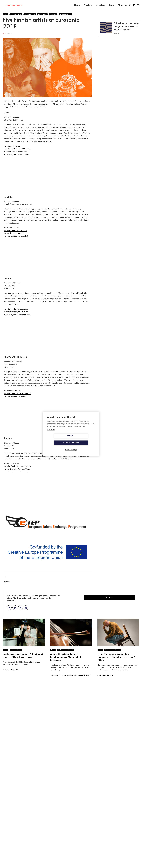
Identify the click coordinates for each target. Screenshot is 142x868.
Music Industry (42, 14)
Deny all (58, 439)
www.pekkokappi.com (12, 390)
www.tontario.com (11, 463)
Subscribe (109, 597)
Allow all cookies (84, 439)
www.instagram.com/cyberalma (16, 154)
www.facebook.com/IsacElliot (16, 230)
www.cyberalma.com (12, 146)
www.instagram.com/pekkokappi (17, 396)
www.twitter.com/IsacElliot (15, 233)
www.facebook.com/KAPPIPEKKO (17, 393)
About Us (122, 5)
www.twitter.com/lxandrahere (16, 312)
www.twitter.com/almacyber (15, 152)
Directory (100, 5)
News (77, 5)
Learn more (51, 433)
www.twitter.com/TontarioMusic (17, 469)
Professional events (65, 14)
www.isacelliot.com (11, 227)
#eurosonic (6, 582)
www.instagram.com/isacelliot (16, 236)
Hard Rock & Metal (16, 14)
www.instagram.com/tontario (16, 472)
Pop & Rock (53, 14)
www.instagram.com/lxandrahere (17, 315)
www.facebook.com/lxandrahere (17, 309)
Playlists (87, 5)
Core (111, 5)
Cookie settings (71, 446)
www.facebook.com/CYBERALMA (17, 149)
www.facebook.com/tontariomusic (17, 466)
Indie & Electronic (30, 14)
